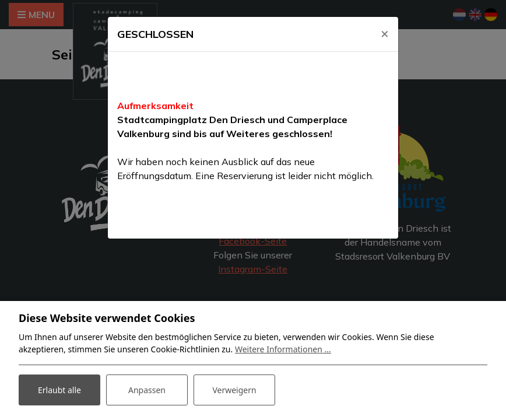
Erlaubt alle (59, 390)
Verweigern (234, 390)
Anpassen (147, 390)
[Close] (385, 33)
